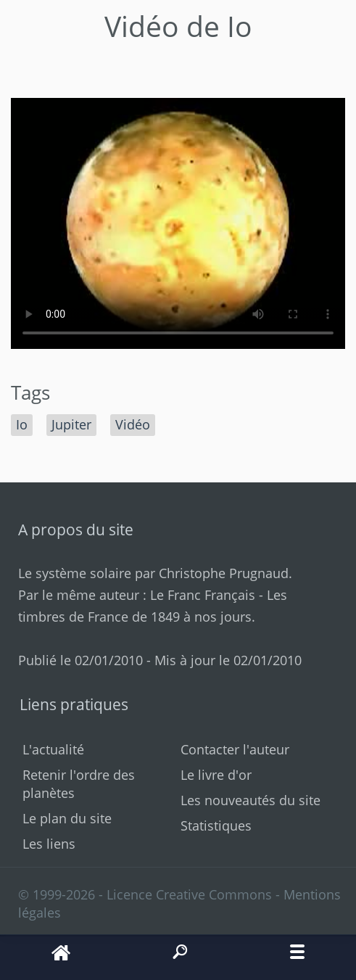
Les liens (49, 844)
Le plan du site (67, 818)
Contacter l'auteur (235, 749)
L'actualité (53, 749)
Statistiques (216, 825)
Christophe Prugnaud (224, 573)
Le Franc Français (203, 595)
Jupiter (71, 424)
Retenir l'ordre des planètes (79, 784)
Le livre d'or (216, 775)
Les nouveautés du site (251, 800)
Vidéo (133, 424)
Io (22, 424)
